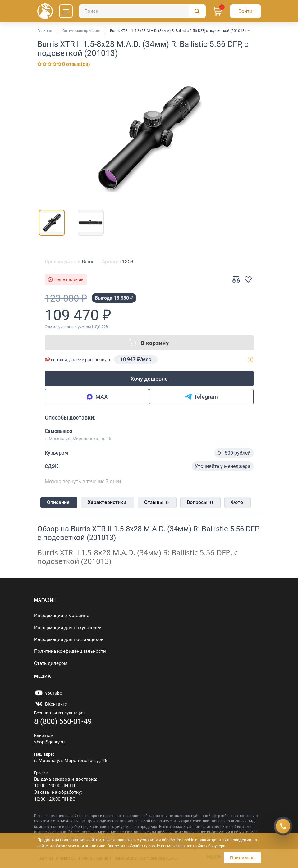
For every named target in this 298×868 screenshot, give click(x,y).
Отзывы (154, 503)
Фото (232, 503)
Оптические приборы (81, 31)
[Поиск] (142, 11)
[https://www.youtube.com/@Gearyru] (48, 693)
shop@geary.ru (49, 742)
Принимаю (242, 858)
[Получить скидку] (283, 826)
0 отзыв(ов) (76, 64)
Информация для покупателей (68, 628)
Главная (45, 31)
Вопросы (196, 503)
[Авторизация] (245, 11)
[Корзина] (218, 11)
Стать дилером (51, 663)
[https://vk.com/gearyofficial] (50, 704)
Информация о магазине (62, 616)
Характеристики (106, 503)
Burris (88, 262)
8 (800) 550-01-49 (63, 721)
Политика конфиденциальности (70, 652)
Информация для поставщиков (69, 639)
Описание (58, 503)
